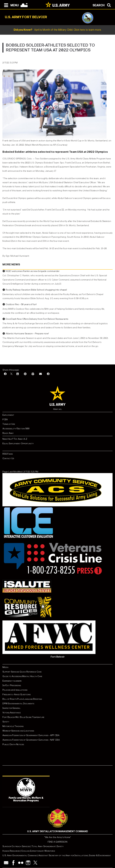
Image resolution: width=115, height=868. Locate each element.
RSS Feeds (8, 454)
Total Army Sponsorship (43, 846)
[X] (11, 374)
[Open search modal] (103, 5)
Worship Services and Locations (18, 731)
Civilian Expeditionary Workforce (38, 851)
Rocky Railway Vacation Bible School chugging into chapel (36, 290)
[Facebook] (5, 374)
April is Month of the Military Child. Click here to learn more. (58, 30)
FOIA (5, 419)
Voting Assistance (12, 713)
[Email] (41, 374)
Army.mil (58, 409)
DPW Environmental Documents (18, 704)
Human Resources (11, 851)
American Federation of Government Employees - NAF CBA (31, 740)
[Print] (33, 374)
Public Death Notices (13, 744)
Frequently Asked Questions (17, 694)
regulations (21, 690)
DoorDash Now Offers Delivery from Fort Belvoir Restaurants (37, 319)
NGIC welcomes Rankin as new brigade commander (33, 271)
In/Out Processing (12, 685)
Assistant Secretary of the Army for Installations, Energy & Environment (75, 855)
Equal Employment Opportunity (18, 443)
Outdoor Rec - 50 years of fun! (21, 304)
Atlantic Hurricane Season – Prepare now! (27, 334)
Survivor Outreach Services (16, 846)
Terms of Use (9, 424)
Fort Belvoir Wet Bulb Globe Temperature (23, 717)
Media (6, 667)
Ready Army (8, 433)
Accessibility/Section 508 (16, 429)
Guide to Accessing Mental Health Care (23, 676)
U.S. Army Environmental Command (20, 855)
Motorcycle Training (13, 726)
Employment (8, 415)
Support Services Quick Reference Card (22, 672)
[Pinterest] (25, 374)
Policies (7, 690)
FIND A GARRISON (57, 842)
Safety (6, 722)
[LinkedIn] (18, 374)
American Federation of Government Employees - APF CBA (31, 735)
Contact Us (8, 458)
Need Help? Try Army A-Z (15, 439)
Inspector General (11, 708)
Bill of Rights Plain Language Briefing (22, 699)
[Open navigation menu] (11, 5)
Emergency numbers (12, 681)
